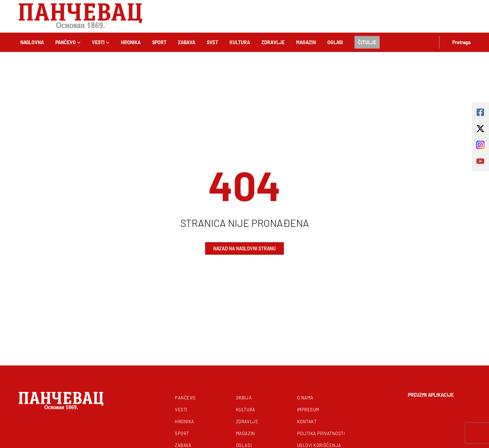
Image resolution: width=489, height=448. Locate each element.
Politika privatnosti (321, 433)
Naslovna (32, 42)
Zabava (187, 42)
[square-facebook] (480, 112)
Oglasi (335, 42)
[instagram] (480, 145)
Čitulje (367, 42)
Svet (212, 42)
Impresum (308, 410)
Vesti (101, 42)
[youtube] (480, 161)
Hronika (131, 42)
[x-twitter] (480, 129)
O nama (305, 398)
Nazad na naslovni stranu (245, 248)
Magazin (306, 42)
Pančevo (68, 42)
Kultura (240, 42)
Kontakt (307, 422)
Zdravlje (273, 42)
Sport (159, 42)
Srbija (244, 398)
